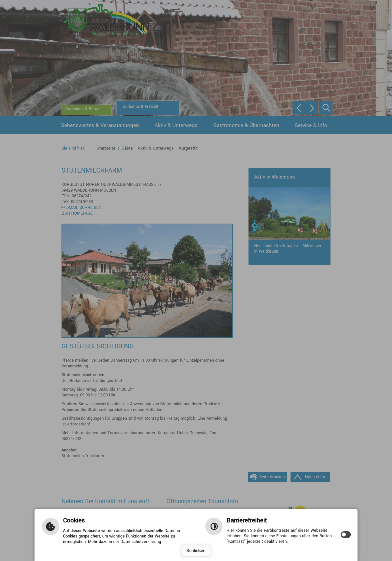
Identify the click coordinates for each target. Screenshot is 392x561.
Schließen (196, 551)
